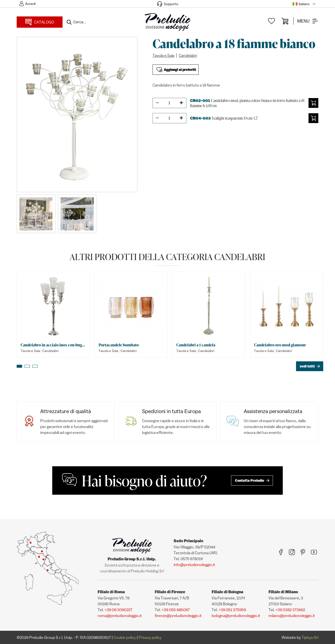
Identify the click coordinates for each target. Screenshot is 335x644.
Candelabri (188, 55)
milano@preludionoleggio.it (292, 616)
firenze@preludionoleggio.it (178, 616)
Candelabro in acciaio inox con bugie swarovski (53, 345)
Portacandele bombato (119, 345)
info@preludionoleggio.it (194, 565)
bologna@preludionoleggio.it (236, 616)
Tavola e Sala (163, 55)
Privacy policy (150, 637)
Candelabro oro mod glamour (280, 345)
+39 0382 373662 (290, 610)
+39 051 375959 (232, 610)
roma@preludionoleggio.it (120, 616)
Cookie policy (125, 637)
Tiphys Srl (310, 637)
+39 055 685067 (176, 610)
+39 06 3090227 (118, 610)
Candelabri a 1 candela (196, 345)
